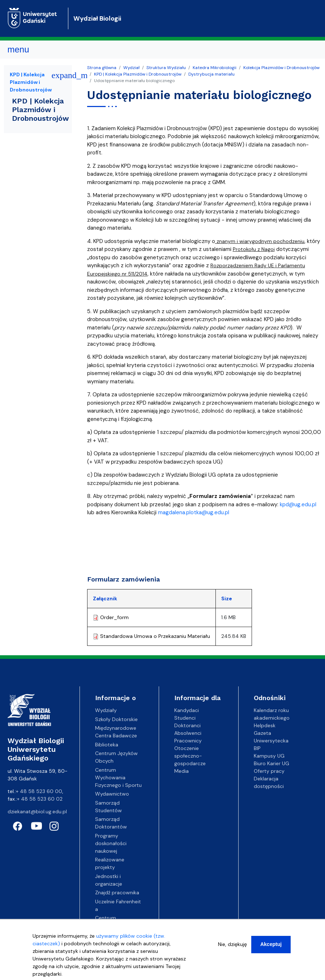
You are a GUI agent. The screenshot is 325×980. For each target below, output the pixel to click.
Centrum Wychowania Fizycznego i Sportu (118, 777)
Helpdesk (265, 725)
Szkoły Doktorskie (116, 719)
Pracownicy (188, 741)
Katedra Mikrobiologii (215, 68)
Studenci (185, 718)
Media (181, 771)
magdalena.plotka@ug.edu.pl (194, 512)
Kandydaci (187, 710)
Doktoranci (187, 725)
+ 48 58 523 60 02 (40, 799)
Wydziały (106, 710)
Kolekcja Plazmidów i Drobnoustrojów (281, 68)
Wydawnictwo (112, 794)
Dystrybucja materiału (211, 74)
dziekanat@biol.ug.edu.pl (37, 811)
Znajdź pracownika (117, 892)
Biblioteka (107, 745)
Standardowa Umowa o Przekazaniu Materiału (155, 636)
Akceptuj (271, 944)
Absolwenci (188, 733)
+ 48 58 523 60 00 (39, 791)
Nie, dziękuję (232, 944)
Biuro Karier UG (271, 763)
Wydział (131, 68)
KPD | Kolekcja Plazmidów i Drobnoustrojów (138, 74)
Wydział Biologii (97, 18)
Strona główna (102, 68)
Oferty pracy (269, 771)
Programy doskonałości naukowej (111, 843)
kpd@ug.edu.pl (298, 504)
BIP (257, 748)
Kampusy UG (269, 756)
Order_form (114, 617)
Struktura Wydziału (166, 68)
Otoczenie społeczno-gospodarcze (190, 756)
